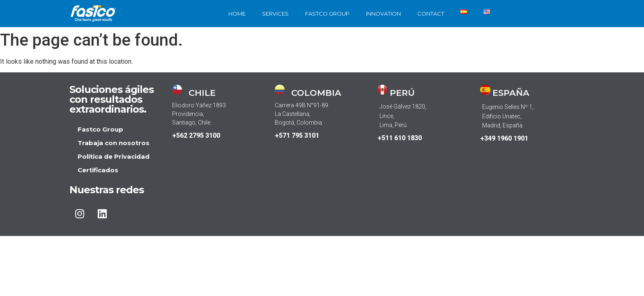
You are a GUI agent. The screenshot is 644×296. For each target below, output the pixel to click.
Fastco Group (100, 129)
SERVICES (275, 14)
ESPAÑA (511, 93)
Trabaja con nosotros (114, 143)
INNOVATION (383, 14)
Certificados (98, 170)
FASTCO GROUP (327, 14)
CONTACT (431, 14)
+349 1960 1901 (504, 138)
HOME (237, 14)
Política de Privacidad (114, 156)
